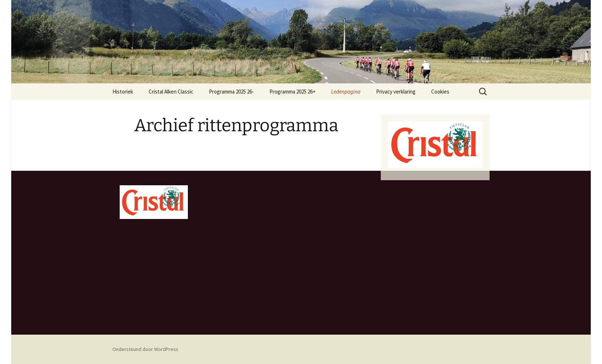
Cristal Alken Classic (171, 92)
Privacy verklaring (396, 92)
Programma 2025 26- (231, 92)
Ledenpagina (346, 92)
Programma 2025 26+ (292, 92)
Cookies (440, 92)
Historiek (123, 92)
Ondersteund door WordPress (145, 349)
